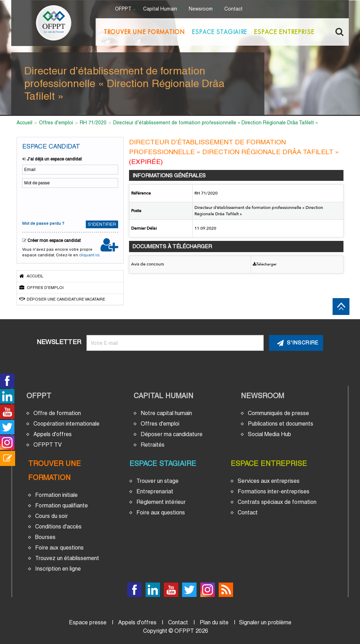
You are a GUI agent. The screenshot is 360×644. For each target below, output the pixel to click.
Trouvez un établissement (67, 558)
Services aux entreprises (269, 481)
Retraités (153, 445)
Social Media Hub (269, 434)
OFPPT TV (48, 445)
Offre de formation (57, 413)
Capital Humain (163, 396)
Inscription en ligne (58, 569)
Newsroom (262, 396)
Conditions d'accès (58, 527)
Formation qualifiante (62, 505)
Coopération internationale (66, 424)
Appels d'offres (53, 434)
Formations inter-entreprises (274, 491)
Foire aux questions (59, 548)
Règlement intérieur (161, 502)
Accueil (31, 276)
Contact (233, 9)
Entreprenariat (155, 491)
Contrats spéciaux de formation (277, 502)
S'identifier (102, 224)
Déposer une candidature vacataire (62, 299)
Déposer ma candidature (172, 434)
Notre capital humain (166, 413)
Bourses (45, 537)
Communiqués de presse (278, 413)
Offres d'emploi (41, 288)
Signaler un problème (265, 622)
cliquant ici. (90, 255)
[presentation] (69, 203)
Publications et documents (281, 424)
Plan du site (214, 622)
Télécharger (265, 264)
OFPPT (39, 396)
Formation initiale (56, 495)
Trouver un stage (157, 481)
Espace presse (88, 622)
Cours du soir (52, 516)
